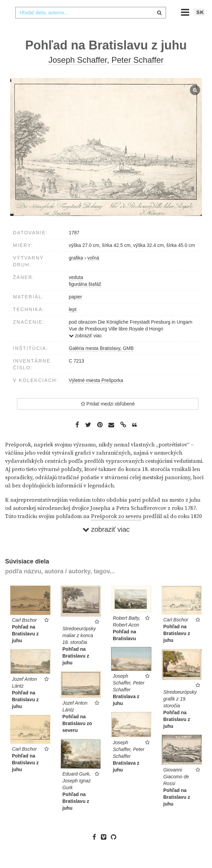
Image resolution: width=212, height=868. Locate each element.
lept (73, 323)
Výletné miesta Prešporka (96, 394)
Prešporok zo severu (116, 530)
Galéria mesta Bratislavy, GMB (101, 362)
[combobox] (91, 26)
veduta (76, 291)
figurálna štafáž (85, 298)
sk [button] (200, 26)
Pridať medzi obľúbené (108, 417)
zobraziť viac (85, 349)
